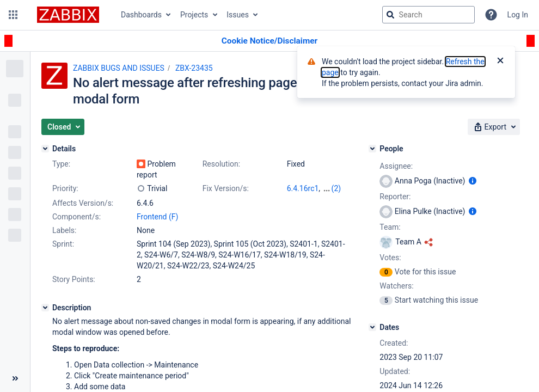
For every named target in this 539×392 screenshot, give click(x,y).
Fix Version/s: (226, 188)
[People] (372, 149)
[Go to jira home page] (68, 15)
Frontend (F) (157, 217)
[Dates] (372, 327)
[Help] (491, 15)
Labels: (64, 230)
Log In (518, 15)
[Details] (45, 149)
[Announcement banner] (269, 41)
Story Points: (74, 279)
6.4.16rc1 (303, 188)
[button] (13, 15)
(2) (336, 188)
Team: (390, 227)
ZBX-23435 (194, 68)
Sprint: (63, 244)
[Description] (45, 308)
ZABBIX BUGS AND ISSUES (119, 68)
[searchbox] (428, 15)
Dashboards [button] (141, 15)
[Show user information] (473, 181)
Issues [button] (238, 15)
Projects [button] (194, 15)
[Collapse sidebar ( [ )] (15, 378)
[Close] (500, 62)
